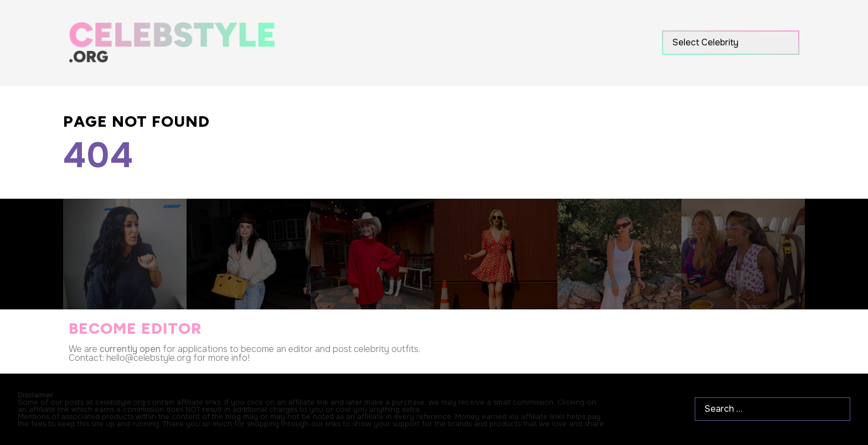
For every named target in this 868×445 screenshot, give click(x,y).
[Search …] (773, 409)
